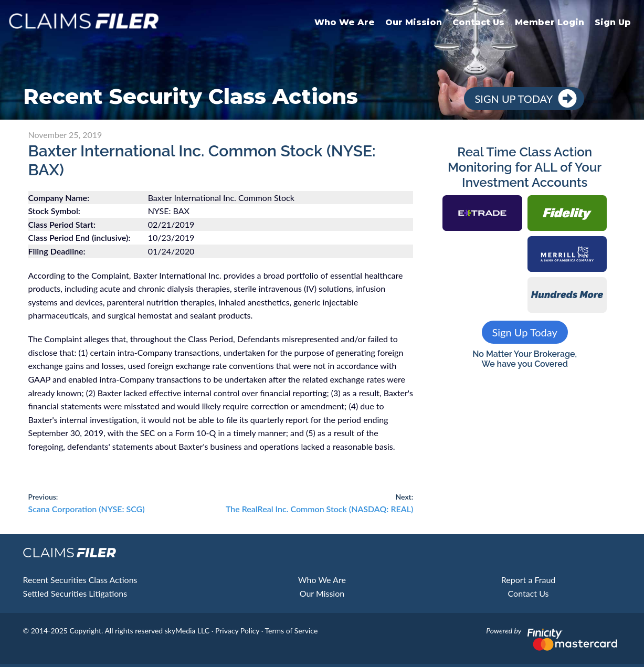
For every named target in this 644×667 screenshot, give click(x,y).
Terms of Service (291, 631)
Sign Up (613, 22)
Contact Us (478, 22)
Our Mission (414, 22)
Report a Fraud (529, 580)
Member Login (550, 22)
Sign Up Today (514, 99)
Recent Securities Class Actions (80, 580)
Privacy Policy (237, 631)
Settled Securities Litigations (75, 593)
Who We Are (345, 22)
